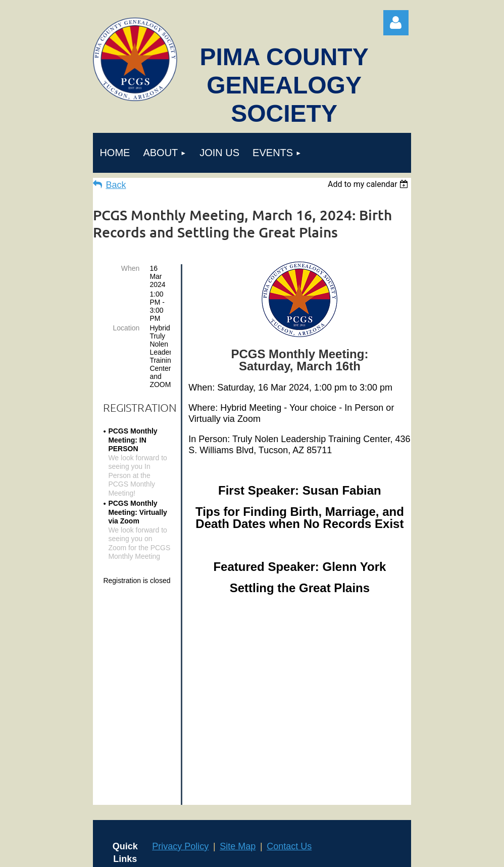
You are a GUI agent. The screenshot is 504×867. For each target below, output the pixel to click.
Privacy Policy (180, 670)
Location (126, 328)
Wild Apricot (382, 854)
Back (116, 185)
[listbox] (369, 184)
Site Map (238, 670)
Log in (396, 23)
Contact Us (289, 670)
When (131, 268)
